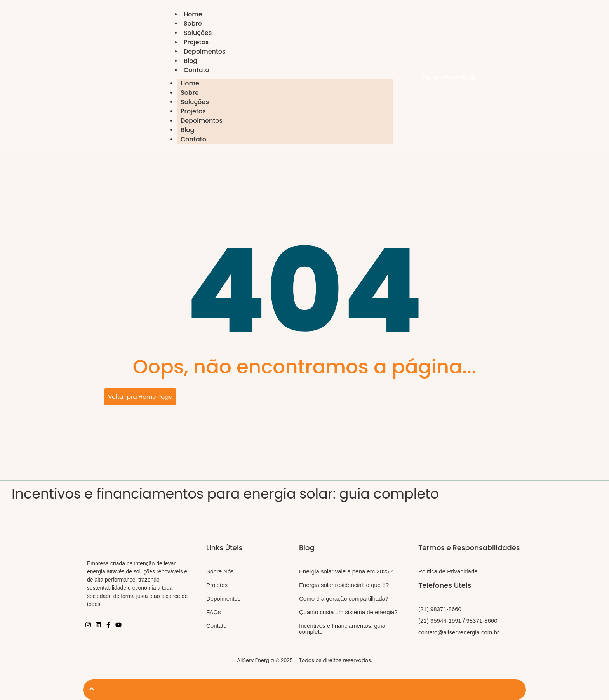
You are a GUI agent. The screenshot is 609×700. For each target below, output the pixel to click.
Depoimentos (205, 51)
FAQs (214, 612)
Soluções (198, 33)
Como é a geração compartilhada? (344, 598)
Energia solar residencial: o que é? (344, 585)
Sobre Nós (220, 571)
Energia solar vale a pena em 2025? (346, 571)
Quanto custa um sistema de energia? (348, 612)
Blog (191, 61)
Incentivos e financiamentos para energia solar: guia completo (225, 494)
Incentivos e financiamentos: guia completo (342, 629)
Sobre (193, 23)
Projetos (196, 42)
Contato (197, 70)
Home (193, 14)
